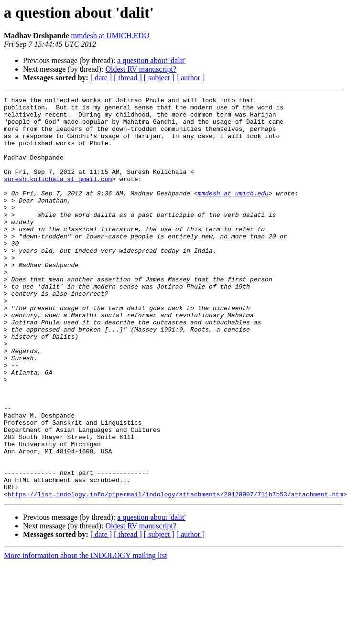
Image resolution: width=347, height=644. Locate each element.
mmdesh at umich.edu (233, 213)
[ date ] (101, 78)
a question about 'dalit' (151, 60)
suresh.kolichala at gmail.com (58, 196)
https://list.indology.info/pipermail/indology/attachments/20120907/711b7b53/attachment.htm (175, 574)
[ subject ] (159, 78)
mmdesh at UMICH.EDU (110, 36)
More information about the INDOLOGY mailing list (86, 636)
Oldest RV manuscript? (141, 69)
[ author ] (191, 78)
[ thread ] (128, 78)
